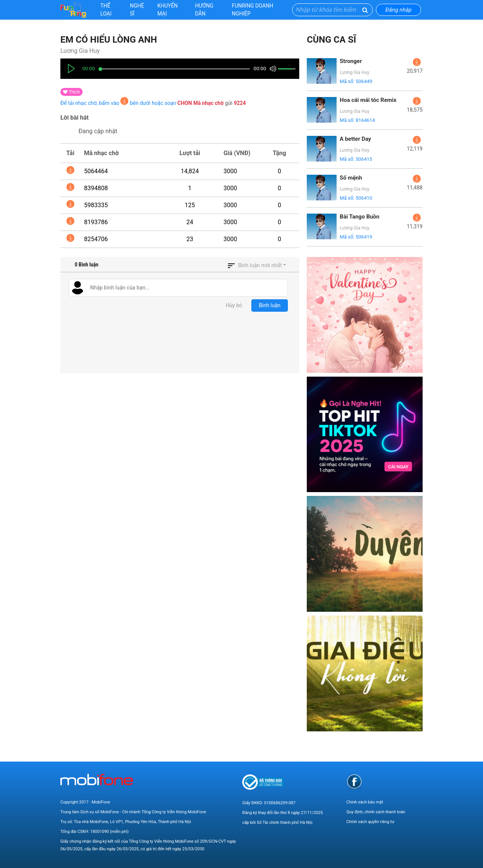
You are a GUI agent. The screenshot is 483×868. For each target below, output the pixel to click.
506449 (364, 81)
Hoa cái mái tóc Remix (368, 100)
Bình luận (270, 305)
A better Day (355, 139)
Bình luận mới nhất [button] (260, 265)
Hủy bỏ (234, 305)
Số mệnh (351, 178)
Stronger (351, 61)
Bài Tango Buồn (359, 217)
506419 (364, 237)
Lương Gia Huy (80, 51)
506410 (364, 198)
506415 (364, 159)
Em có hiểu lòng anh (109, 40)
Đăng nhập (398, 10)
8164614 (365, 120)
